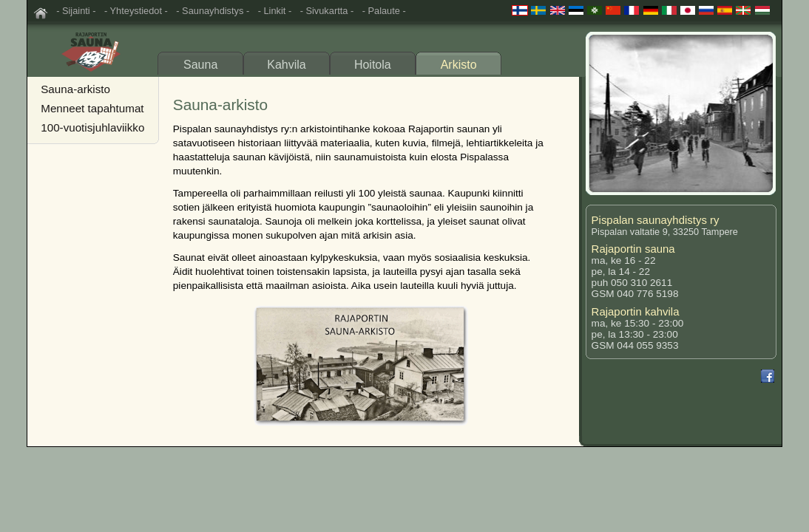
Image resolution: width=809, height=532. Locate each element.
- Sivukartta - (327, 11)
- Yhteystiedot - (136, 11)
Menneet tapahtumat (92, 108)
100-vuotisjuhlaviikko (92, 127)
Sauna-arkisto (75, 89)
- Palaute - (384, 11)
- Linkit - (275, 11)
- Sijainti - (76, 11)
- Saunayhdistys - (213, 11)
